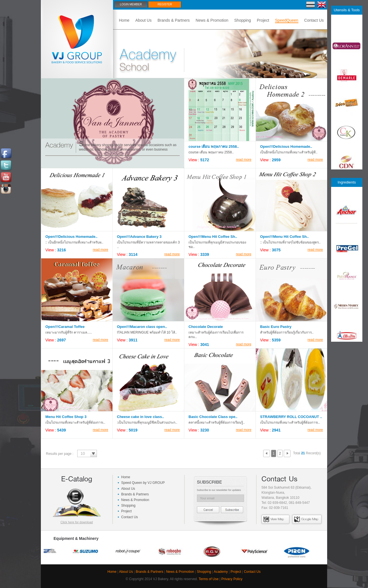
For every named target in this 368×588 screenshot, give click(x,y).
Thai (311, 5)
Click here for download (77, 522)
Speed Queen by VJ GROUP (143, 483)
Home (124, 20)
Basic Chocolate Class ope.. (213, 417)
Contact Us (314, 20)
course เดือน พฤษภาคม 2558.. (214, 147)
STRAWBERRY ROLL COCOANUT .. (291, 417)
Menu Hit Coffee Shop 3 (66, 417)
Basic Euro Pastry (276, 327)
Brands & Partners (174, 20)
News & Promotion (212, 20)
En (322, 5)
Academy (221, 572)
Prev (267, 453)
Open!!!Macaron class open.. (142, 327)
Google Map (306, 519)
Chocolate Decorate (206, 327)
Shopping (242, 20)
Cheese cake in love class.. (140, 417)
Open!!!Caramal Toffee (65, 327)
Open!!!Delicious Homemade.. (286, 147)
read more (244, 160)
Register (165, 4)
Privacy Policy (232, 579)
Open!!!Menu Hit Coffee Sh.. (213, 237)
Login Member (131, 4)
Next (287, 453)
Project (263, 20)
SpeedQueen (287, 20)
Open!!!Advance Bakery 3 (139, 237)
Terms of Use (209, 579)
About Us (143, 20)
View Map (274, 519)
